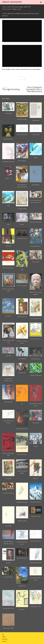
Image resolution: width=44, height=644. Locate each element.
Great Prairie (8, 316)
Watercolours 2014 (22, 521)
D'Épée (36, 158)
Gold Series (22, 610)
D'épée (8, 206)
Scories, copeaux (22, 161)
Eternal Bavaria (22, 586)
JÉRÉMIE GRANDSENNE (12, 2)
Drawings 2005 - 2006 (8, 628)
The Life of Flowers (8, 577)
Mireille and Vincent (36, 246)
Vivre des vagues (36, 135)
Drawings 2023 (36, 120)
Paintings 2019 (8, 113)
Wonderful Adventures (36, 541)
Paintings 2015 (36, 423)
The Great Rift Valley (22, 119)
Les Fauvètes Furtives (22, 239)
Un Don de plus (22, 373)
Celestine (22, 224)
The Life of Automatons (8, 268)
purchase (5, 639)
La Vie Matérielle (22, 359)
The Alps (36, 446)
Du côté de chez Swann (22, 135)
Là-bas (8, 224)
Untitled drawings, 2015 (36, 563)
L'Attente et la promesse (36, 375)
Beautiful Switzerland (36, 502)
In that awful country (22, 455)
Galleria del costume (22, 317)
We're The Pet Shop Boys (36, 222)
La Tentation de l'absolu (8, 493)
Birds (22, 269)
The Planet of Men (36, 516)
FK (22, 404)
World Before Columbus (22, 502)
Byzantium (36, 479)
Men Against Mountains (22, 429)
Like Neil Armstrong (8, 139)
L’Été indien (8, 246)
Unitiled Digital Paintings (8, 162)
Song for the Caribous (22, 558)
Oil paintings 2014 (8, 402)
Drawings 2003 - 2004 (36, 607)
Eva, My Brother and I (36, 319)
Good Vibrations (36, 185)
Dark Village (8, 526)
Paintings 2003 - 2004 (8, 608)
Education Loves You (36, 339)
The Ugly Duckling (22, 209)
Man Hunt (8, 563)
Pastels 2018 (8, 356)
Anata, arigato (36, 262)
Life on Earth (8, 479)
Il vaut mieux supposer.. (22, 286)
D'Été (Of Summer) (36, 359)
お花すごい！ (8, 179)
